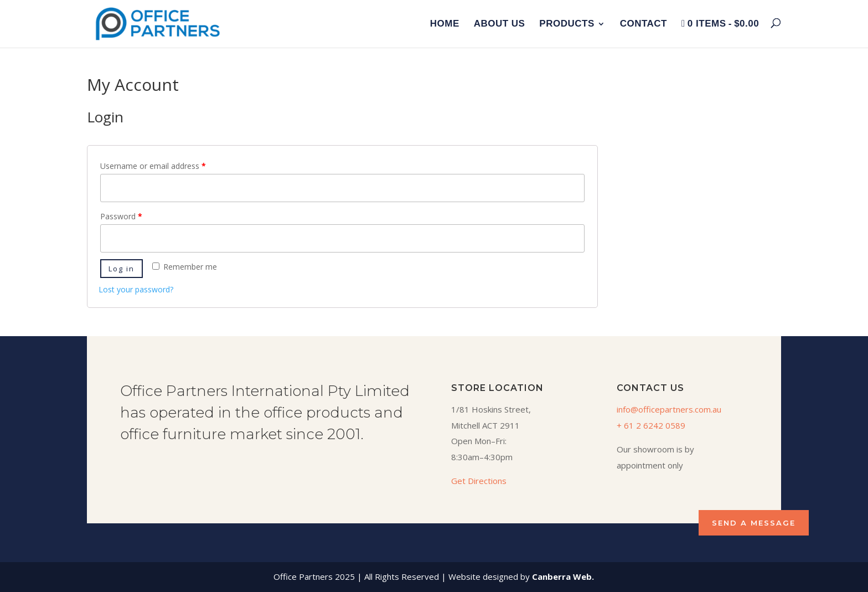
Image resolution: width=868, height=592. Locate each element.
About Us (500, 24)
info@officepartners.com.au (669, 409)
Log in (122, 269)
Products (567, 24)
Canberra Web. (563, 576)
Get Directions (479, 481)
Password (121, 216)
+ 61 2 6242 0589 (651, 425)
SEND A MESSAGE (754, 523)
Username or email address (153, 166)
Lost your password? (136, 289)
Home (445, 24)
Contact (644, 24)
